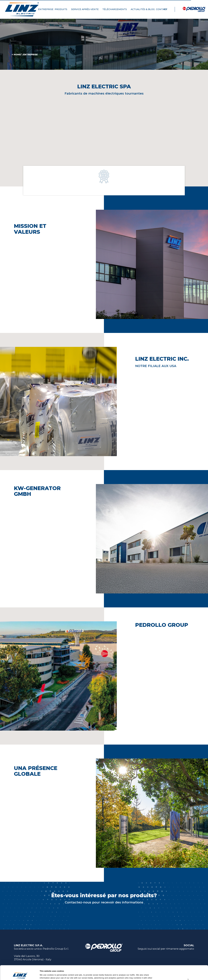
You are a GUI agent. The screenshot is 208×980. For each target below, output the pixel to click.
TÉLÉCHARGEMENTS (116, 9)
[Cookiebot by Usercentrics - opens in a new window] (20, 974)
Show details (46, 974)
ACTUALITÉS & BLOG (143, 9)
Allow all (182, 959)
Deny (182, 973)
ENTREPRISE (46, 9)
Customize (182, 966)
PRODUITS (62, 9)
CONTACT (163, 9)
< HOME (16, 55)
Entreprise (30, 55)
